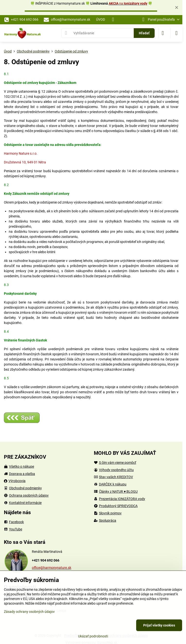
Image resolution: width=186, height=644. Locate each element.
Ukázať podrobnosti (93, 636)
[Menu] (177, 33)
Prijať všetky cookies (159, 625)
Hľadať (144, 33)
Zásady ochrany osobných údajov (29, 612)
